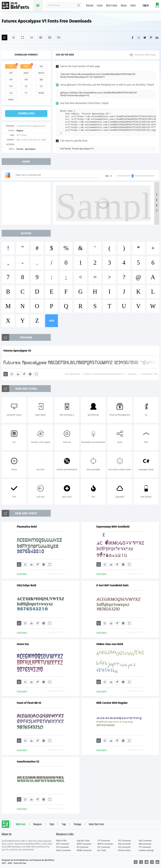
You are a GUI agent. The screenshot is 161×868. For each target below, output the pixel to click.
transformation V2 (28, 762)
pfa (26, 80)
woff (26, 73)
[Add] (5, 37)
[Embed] (30, 374)
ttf (11, 66)
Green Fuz (23, 644)
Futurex (20, 149)
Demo (124, 6)
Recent (90, 6)
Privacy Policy (124, 850)
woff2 (41, 73)
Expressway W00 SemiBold (113, 527)
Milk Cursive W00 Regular (112, 703)
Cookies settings (146, 850)
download (26, 113)
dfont (41, 93)
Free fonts (17, 6)
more (52, 321)
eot (11, 73)
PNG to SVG (61, 841)
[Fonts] (59, 37)
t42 (11, 93)
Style (52, 824)
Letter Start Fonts (96, 824)
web (26, 66)
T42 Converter (124, 847)
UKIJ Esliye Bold (27, 585)
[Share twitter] (145, 37)
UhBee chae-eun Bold (110, 644)
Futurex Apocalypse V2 (17, 351)
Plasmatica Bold (27, 527)
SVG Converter (145, 841)
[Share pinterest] (151, 37)
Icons (100, 6)
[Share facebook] (133, 37)
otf (11, 80)
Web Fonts (21, 824)
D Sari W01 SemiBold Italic (113, 585)
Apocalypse (30, 149)
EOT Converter (63, 844)
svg (41, 66)
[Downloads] (18, 374)
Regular (20, 131)
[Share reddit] (139, 37)
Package (77, 824)
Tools (133, 6)
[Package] (41, 37)
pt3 (11, 86)
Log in (146, 6)
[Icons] (50, 37)
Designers (38, 824)
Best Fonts (112, 6)
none (11, 100)
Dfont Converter (64, 850)
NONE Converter (84, 850)
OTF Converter (125, 841)
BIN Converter (145, 844)
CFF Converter (104, 847)
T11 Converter (145, 847)
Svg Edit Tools (83, 841)
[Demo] (23, 37)
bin (41, 80)
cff (41, 86)
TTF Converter (104, 841)
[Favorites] (14, 37)
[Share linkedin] (157, 37)
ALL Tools (102, 850)
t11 (26, 93)
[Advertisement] (27, 203)
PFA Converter (124, 844)
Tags (64, 824)
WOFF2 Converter (105, 844)
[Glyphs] (32, 37)
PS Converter (83, 847)
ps (26, 86)
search (79, 5)
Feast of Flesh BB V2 (29, 703)
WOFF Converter (84, 844)
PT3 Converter (63, 847)
